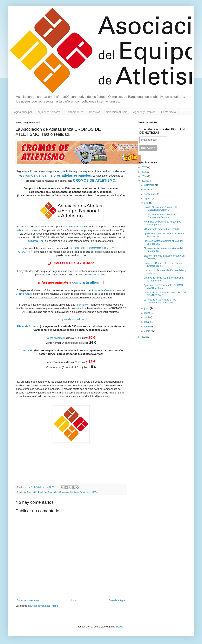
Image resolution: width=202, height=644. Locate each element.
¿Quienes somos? (49, 112)
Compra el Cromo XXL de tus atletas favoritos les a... (163, 265)
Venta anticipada (56, 338)
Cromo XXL (23, 294)
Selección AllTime (117, 112)
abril (147, 317)
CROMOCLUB (98, 248)
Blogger (120, 627)
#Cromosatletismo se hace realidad (162, 229)
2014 (145, 176)
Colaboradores (74, 112)
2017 (145, 167)
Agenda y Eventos (144, 112)
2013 (145, 181)
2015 (145, 172)
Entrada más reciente (28, 600)
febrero (148, 327)
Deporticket (85, 492)
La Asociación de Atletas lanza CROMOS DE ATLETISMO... (165, 294)
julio (147, 203)
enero (148, 331)
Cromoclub (53, 492)
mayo (148, 313)
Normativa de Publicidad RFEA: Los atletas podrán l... (162, 223)
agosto (148, 199)
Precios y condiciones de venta (71, 319)
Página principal (22, 112)
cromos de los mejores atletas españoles (57, 175)
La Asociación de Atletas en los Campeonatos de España (160, 301)
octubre (148, 189)
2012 (145, 337)
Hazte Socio (168, 112)
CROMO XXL (36, 241)
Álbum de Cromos (103, 290)
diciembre (150, 185)
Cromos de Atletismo (69, 492)
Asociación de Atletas (37, 492)
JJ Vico (95, 492)
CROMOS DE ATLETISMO (94, 180)
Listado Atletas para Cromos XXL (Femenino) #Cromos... (161, 216)
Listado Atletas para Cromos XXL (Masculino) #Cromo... (161, 209)
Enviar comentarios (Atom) (44, 606)
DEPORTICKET (79, 226)
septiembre (150, 194)
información (83, 305)
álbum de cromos (27, 230)
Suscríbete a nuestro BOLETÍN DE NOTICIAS (162, 131)
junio (147, 308)
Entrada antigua (117, 600)
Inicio (74, 600)
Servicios (95, 112)
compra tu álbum (86, 282)
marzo (148, 322)
